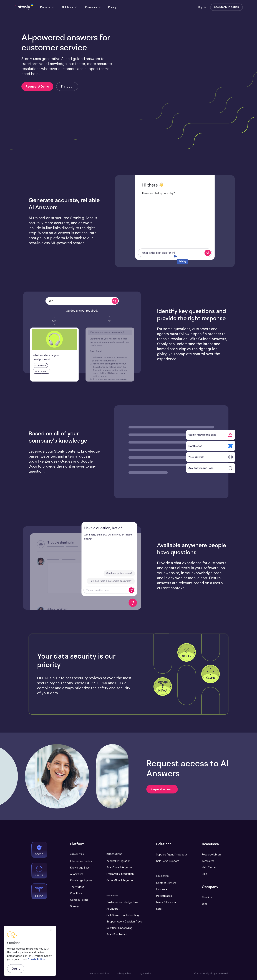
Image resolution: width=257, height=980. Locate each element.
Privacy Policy (124, 974)
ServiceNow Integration (120, 880)
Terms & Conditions (100, 974)
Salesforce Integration (120, 868)
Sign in (202, 7)
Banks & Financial (166, 902)
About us (207, 898)
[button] (175, 221)
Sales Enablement (117, 935)
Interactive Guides (81, 861)
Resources (93, 7)
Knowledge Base (80, 868)
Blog (205, 874)
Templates (208, 861)
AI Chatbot (113, 909)
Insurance (162, 890)
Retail (159, 909)
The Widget (77, 887)
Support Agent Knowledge (172, 855)
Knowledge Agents (81, 881)
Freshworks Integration (120, 874)
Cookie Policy (36, 960)
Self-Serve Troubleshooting (123, 915)
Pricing (112, 7)
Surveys (75, 906)
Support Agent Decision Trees (124, 922)
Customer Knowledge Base (123, 902)
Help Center (209, 868)
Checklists (76, 894)
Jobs (205, 904)
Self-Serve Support (167, 861)
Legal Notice (145, 974)
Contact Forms (79, 900)
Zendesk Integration (119, 861)
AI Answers (77, 874)
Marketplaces (164, 896)
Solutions (70, 7)
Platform (47, 7)
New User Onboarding (119, 928)
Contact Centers (166, 883)
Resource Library (212, 855)
